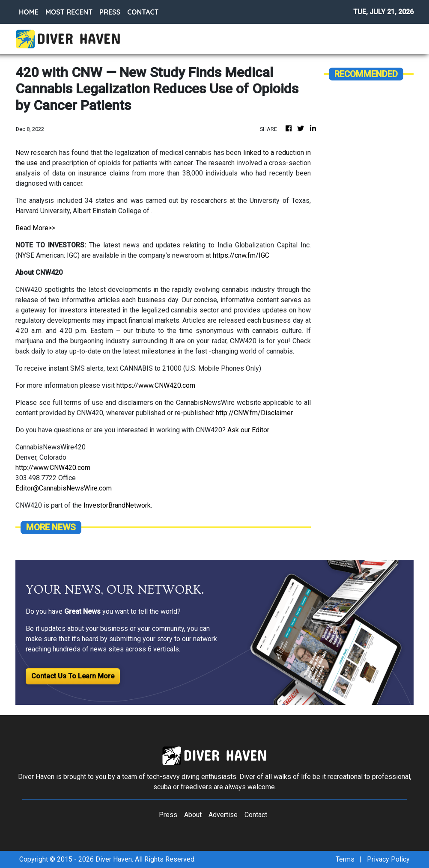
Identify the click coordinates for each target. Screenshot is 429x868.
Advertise (223, 815)
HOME (29, 12)
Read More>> (35, 228)
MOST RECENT (69, 12)
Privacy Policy (388, 859)
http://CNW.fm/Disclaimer (254, 413)
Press (168, 815)
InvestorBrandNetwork (117, 505)
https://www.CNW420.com (156, 385)
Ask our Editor (248, 430)
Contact (256, 815)
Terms (345, 859)
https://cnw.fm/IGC (241, 255)
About (193, 815)
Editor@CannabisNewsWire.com (64, 488)
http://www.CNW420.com (53, 468)
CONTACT (143, 12)
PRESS (110, 12)
